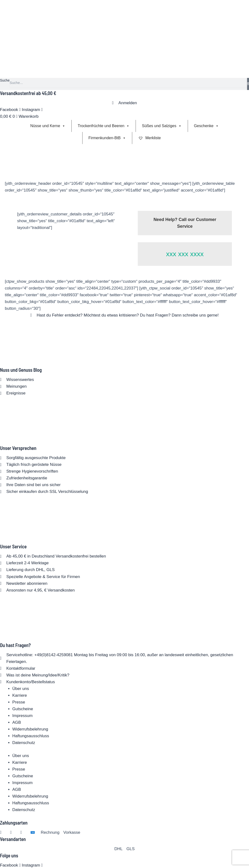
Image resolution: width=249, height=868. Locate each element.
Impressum (22, 716)
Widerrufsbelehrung (30, 729)
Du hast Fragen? (15, 645)
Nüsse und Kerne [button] (48, 126)
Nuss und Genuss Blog (21, 370)
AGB (17, 722)
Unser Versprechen (18, 448)
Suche (5, 80)
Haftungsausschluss (31, 736)
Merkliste (149, 138)
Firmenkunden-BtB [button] (107, 138)
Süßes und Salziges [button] (162, 126)
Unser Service (13, 546)
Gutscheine (23, 709)
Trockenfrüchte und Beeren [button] (104, 126)
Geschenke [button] (206, 126)
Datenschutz (24, 743)
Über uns (21, 689)
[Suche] (248, 84)
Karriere (20, 695)
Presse (19, 702)
